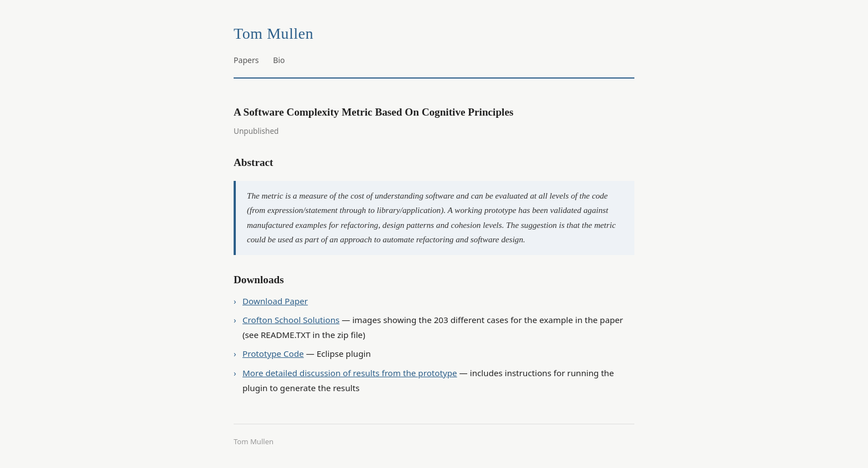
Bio (279, 60)
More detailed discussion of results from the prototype (350, 373)
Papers (246, 60)
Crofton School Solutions (291, 320)
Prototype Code (273, 353)
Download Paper (275, 301)
